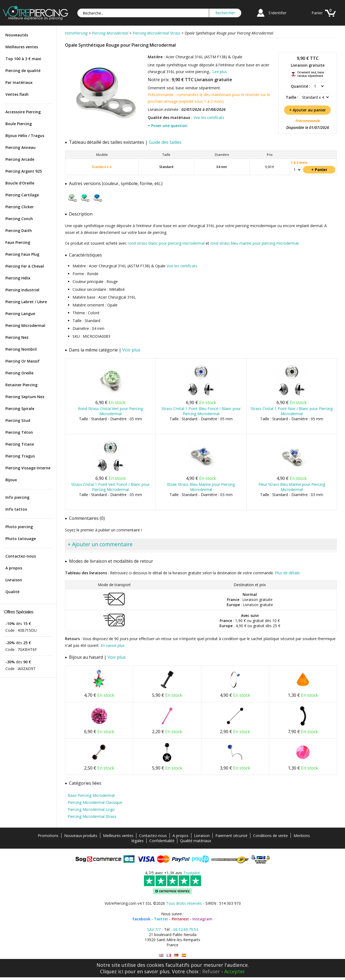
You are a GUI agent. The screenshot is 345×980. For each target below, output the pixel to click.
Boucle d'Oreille (20, 183)
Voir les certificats (209, 117)
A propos (14, 568)
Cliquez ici (112, 971)
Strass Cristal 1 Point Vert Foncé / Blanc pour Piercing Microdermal (110, 487)
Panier (317, 13)
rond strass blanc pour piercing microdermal (166, 243)
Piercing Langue (20, 314)
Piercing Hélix (18, 278)
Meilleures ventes (22, 47)
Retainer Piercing (21, 385)
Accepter (235, 971)
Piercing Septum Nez (25, 397)
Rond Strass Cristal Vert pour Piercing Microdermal (110, 411)
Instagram (202, 919)
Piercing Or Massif (23, 361)
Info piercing (17, 497)
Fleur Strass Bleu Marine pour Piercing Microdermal (292, 487)
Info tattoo (16, 509)
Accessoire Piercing (23, 112)
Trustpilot (192, 873)
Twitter (161, 919)
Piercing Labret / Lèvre (26, 302)
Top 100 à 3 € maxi (23, 59)
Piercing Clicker (20, 207)
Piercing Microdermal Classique (95, 802)
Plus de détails (287, 573)
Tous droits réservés (184, 903)
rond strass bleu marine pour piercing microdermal (254, 243)
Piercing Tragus (20, 456)
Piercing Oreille (19, 373)
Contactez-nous (21, 556)
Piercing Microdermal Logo (91, 809)
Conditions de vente (270, 836)
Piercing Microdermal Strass (92, 816)
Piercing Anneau (20, 147)
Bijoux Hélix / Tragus (25, 136)
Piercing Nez (17, 337)
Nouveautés (17, 35)
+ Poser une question (168, 126)
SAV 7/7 (154, 929)
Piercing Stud (18, 420)
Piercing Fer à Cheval (25, 266)
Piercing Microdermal (25, 325)
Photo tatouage (21, 539)
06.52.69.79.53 (186, 929)
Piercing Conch (19, 219)
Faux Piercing (18, 242)
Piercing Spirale (20, 409)
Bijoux (11, 480)
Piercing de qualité (23, 71)
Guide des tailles (165, 142)
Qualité (12, 592)
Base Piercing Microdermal (91, 795)
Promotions (48, 836)
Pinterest (180, 919)
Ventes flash (17, 94)
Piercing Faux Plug (22, 254)
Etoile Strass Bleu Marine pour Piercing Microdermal (201, 487)
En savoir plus (113, 645)
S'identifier (277, 13)
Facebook (142, 919)
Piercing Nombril (21, 349)
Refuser (211, 971)
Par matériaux (19, 82)
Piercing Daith (19, 231)
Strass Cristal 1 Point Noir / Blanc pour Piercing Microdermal (292, 411)
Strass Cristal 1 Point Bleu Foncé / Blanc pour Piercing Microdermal (201, 411)
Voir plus (131, 350)
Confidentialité (162, 841)
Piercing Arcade (20, 159)
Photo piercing (19, 527)
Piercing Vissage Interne (28, 468)
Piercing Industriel (22, 290)
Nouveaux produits (81, 836)
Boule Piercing (19, 124)
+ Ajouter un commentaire (100, 544)
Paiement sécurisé (231, 836)
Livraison (14, 580)
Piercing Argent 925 (24, 171)
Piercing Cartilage (22, 195)
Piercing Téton (19, 432)
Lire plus (220, 72)
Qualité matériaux (196, 841)
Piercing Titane (20, 444)
